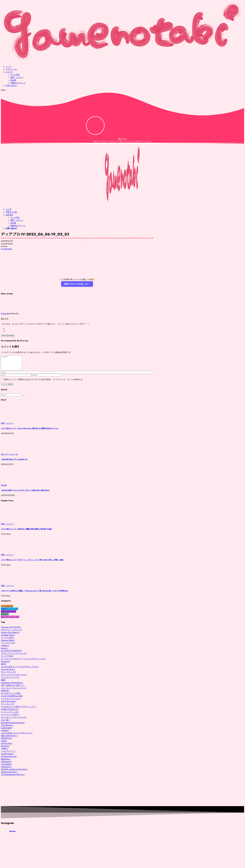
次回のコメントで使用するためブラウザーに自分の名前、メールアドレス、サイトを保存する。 (44, 382)
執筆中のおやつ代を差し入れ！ (77, 284)
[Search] (11, 398)
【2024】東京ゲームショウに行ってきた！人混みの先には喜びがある (25, 493)
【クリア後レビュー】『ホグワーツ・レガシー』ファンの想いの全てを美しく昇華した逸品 (32, 563)
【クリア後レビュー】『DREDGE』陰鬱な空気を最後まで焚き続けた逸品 (26, 532)
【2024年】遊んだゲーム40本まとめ (14, 462)
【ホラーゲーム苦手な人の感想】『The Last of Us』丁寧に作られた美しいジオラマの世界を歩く (35, 594)
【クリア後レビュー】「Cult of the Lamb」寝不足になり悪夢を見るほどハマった (30, 431)
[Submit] (23, 398)
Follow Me (5, 314)
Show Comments (8, 336)
